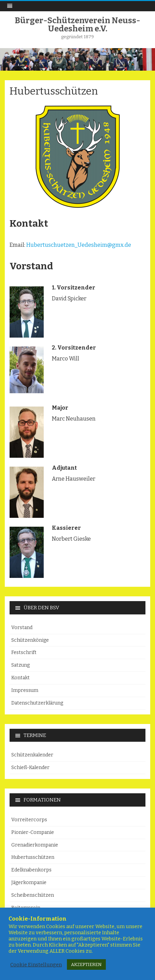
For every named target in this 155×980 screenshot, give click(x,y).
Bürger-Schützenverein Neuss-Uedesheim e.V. (77, 25)
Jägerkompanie (29, 883)
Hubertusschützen (33, 857)
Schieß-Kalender (30, 768)
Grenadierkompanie (35, 845)
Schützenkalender (32, 755)
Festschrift (24, 652)
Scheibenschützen (33, 895)
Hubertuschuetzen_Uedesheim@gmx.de (79, 245)
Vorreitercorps (29, 820)
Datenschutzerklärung (37, 703)
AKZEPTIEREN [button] (86, 964)
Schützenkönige (30, 640)
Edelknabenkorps (31, 870)
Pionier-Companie (33, 832)
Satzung (20, 665)
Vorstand (22, 628)
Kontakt (20, 678)
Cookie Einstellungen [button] (36, 965)
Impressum (25, 690)
